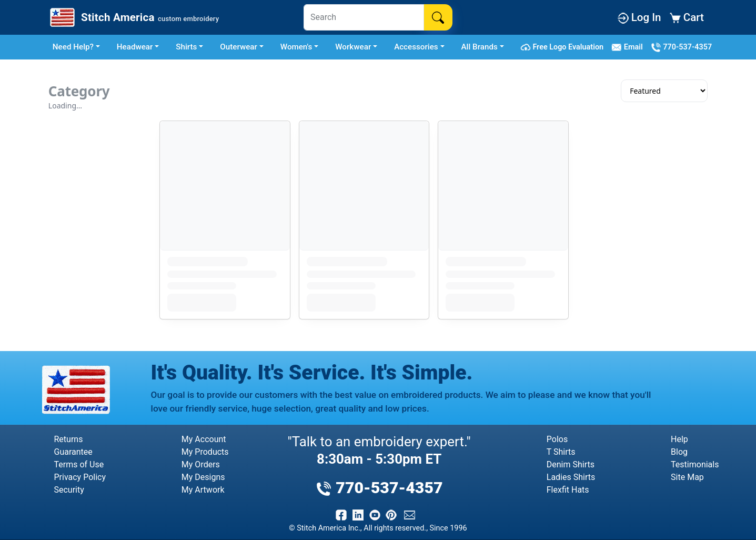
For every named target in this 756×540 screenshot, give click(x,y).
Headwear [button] (135, 47)
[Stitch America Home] (133, 17)
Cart (687, 17)
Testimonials (695, 464)
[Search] (364, 17)
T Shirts (561, 452)
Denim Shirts (571, 464)
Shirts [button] (186, 47)
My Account (204, 439)
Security (69, 490)
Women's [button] (296, 47)
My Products (205, 452)
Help (679, 439)
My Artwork (203, 490)
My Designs (203, 477)
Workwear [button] (353, 47)
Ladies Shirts (571, 477)
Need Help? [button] (73, 47)
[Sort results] (664, 91)
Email (629, 47)
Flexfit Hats (568, 490)
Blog (679, 452)
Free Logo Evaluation (564, 47)
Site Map (687, 477)
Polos (557, 439)
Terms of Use (79, 464)
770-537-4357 (681, 47)
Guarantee (73, 452)
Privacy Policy (80, 477)
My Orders (201, 464)
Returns (69, 439)
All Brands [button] (480, 47)
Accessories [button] (416, 47)
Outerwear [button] (239, 47)
